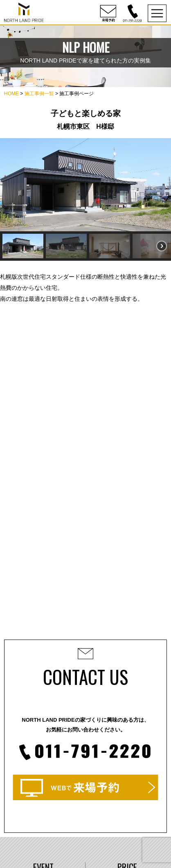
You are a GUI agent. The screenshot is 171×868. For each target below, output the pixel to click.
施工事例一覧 (39, 94)
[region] (85, 199)
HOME (11, 94)
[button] (23, 246)
